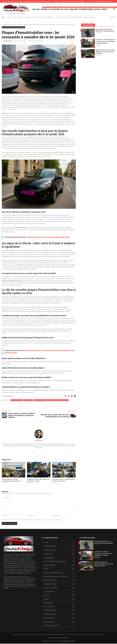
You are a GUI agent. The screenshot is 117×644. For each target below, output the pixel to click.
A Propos (61, 638)
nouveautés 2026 (28, 400)
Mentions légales (53, 638)
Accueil (4, 24)
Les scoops (9, 17)
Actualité (44, 9)
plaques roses (52, 400)
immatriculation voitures (17, 400)
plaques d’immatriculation (40, 400)
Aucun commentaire (21, 41)
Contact (104, 9)
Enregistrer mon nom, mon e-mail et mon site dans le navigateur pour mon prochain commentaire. (32, 520)
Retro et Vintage (19, 17)
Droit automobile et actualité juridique (17, 24)
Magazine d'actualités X (69, 641)
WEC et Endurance (77, 17)
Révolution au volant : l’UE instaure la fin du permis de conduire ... (38, 480)
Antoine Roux (8, 41)
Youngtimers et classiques (33, 17)
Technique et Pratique (90, 17)
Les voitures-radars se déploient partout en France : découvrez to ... (64, 480)
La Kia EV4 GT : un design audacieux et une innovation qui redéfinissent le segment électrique (105, 41)
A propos (97, 9)
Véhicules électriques (48, 17)
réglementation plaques (62, 400)
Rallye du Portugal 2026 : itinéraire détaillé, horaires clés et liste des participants (105, 52)
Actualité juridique (86, 9)
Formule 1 (59, 17)
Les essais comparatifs (69, 9)
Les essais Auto (54, 9)
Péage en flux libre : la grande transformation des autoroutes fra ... (12, 480)
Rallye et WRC (67, 17)
